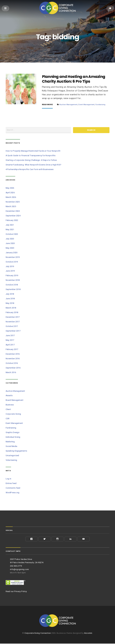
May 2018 (10, 304)
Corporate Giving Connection (38, 634)
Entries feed (11, 484)
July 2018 (10, 295)
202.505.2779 (16, 567)
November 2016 (13, 359)
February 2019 (12, 276)
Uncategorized (12, 456)
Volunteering (11, 461)
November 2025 (13, 202)
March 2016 (11, 373)
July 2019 (10, 267)
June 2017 (10, 336)
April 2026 (10, 193)
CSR (8, 419)
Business (10, 405)
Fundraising (100, 105)
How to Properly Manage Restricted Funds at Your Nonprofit (33, 151)
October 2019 (12, 262)
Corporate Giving (13, 415)
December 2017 (13, 318)
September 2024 (13, 216)
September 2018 (13, 290)
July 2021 (10, 225)
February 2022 (12, 221)
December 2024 (13, 211)
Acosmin (88, 634)
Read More (47, 105)
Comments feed (13, 488)
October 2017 (12, 327)
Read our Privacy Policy (16, 592)
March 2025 (11, 207)
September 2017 (13, 331)
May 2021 (10, 230)
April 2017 (10, 345)
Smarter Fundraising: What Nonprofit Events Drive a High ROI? (34, 165)
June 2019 (10, 271)
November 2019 (13, 258)
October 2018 (12, 285)
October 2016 (12, 364)
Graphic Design (13, 433)
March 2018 (11, 308)
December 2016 (13, 355)
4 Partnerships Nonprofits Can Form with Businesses (30, 170)
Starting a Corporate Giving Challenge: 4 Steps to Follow (31, 161)
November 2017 (13, 322)
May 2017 (10, 341)
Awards (9, 396)
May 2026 (10, 188)
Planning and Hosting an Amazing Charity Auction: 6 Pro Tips (74, 79)
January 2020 (12, 253)
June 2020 (10, 244)
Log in (9, 479)
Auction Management (68, 105)
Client (8, 410)
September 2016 (13, 368)
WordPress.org (13, 493)
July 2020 (10, 239)
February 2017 (12, 350)
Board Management (15, 401)
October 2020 (12, 235)
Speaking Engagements (16, 451)
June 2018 (10, 299)
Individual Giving (13, 438)
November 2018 (13, 281)
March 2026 (11, 198)
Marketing (10, 442)
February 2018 (12, 313)
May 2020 (10, 248)
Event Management (87, 105)
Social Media (11, 447)
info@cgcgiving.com (19, 570)
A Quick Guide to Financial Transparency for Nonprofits (31, 156)
